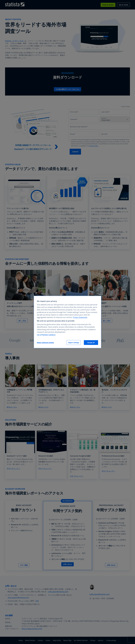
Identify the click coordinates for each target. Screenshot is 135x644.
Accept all (91, 343)
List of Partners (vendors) (46, 335)
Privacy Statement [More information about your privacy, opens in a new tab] (80, 317)
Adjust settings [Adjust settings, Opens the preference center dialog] (74, 343)
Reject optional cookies (45, 343)
